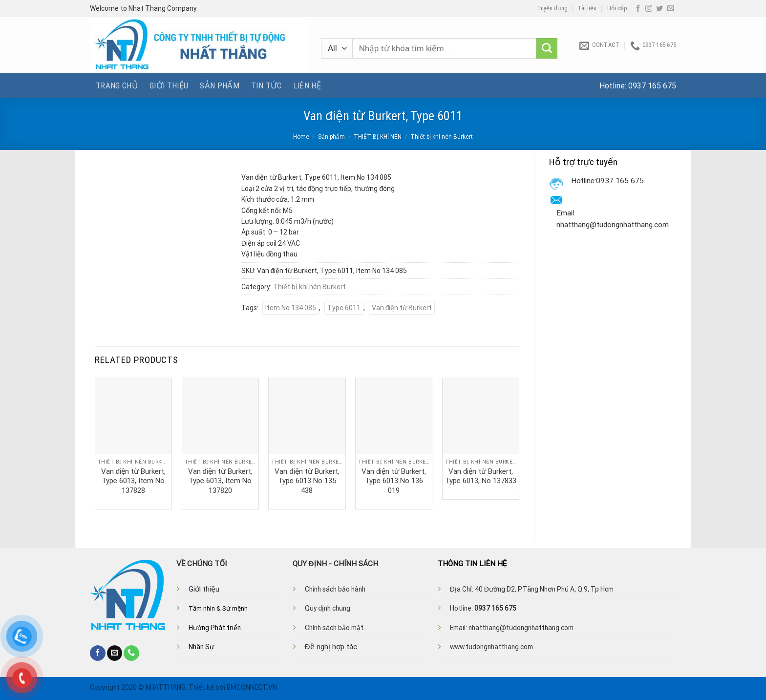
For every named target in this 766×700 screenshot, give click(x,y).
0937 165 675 (652, 86)
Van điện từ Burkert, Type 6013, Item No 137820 (220, 481)
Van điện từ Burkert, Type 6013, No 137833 (481, 476)
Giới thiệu (169, 85)
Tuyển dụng (553, 8)
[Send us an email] (671, 9)
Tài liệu (587, 8)
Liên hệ (307, 85)
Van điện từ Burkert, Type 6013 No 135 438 (307, 481)
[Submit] (547, 49)
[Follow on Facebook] (638, 9)
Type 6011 (344, 308)
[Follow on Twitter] (660, 9)
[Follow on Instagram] (649, 9)
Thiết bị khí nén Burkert (442, 137)
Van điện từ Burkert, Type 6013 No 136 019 (394, 481)
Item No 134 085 (291, 308)
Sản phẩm (220, 85)
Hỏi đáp (617, 8)
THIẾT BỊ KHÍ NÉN (378, 137)
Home (301, 137)
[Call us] (131, 653)
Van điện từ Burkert (402, 308)
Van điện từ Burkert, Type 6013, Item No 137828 (133, 481)
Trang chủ (117, 85)
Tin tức (266, 85)
